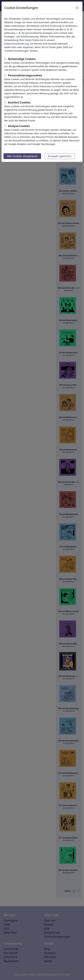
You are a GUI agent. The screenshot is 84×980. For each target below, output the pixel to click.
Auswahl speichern (60, 156)
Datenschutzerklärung (16, 44)
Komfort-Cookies (19, 102)
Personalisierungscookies (25, 75)
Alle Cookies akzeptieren (22, 156)
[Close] (77, 8)
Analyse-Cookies (19, 126)
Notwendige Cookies (22, 59)
